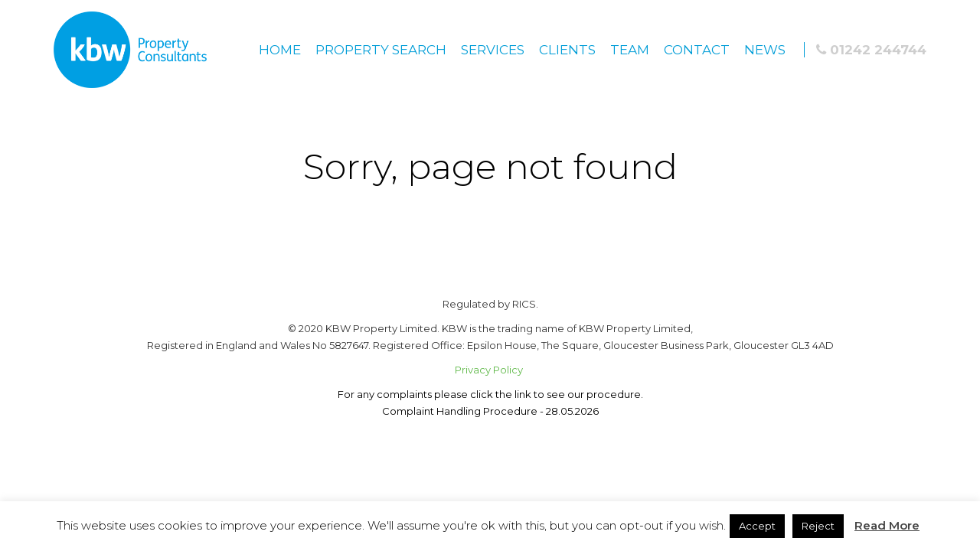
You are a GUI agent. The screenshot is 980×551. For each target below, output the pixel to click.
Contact (697, 50)
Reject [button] (818, 526)
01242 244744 (871, 50)
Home (280, 50)
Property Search (381, 50)
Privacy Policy (490, 370)
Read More (887, 525)
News (765, 50)
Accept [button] (757, 526)
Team (630, 50)
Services (493, 50)
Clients (567, 50)
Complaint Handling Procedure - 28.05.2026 (490, 411)
